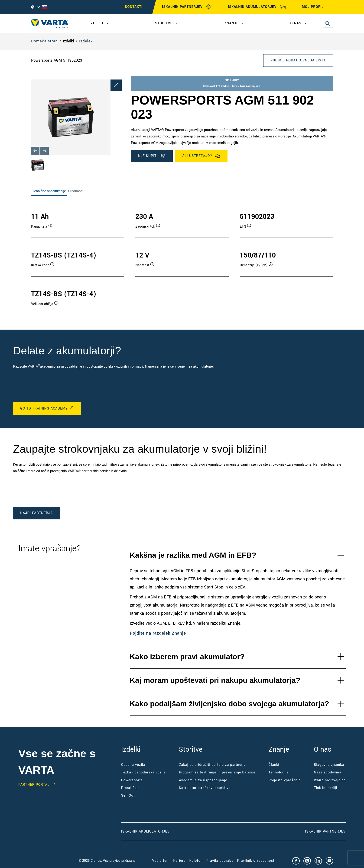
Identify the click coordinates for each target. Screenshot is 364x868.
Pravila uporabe (220, 861)
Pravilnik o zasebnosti (256, 861)
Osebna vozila (133, 765)
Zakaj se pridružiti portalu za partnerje (212, 765)
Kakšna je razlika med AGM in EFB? (193, 555)
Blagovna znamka (329, 765)
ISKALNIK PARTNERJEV (187, 7)
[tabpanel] (182, 259)
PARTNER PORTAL (34, 785)
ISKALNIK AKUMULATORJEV (257, 7)
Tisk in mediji (325, 788)
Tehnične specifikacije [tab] (49, 191)
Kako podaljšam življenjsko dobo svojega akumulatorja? (229, 704)
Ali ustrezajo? (201, 156)
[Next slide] (45, 151)
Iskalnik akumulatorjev (145, 831)
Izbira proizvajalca (330, 780)
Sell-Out (128, 796)
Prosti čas (130, 788)
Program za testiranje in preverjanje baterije (217, 772)
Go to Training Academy (44, 409)
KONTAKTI (134, 7)
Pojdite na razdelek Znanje (158, 633)
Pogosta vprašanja (285, 780)
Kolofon (196, 861)
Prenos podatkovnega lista (298, 60)
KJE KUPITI (152, 156)
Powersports (132, 780)
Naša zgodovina (328, 772)
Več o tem (161, 861)
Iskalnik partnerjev (325, 831)
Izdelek (86, 41)
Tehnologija (279, 772)
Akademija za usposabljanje (203, 780)
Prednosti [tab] (75, 191)
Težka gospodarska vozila (143, 772)
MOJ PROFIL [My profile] (317, 7)
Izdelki (96, 23)
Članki (274, 765)
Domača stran (44, 41)
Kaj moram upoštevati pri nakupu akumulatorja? (215, 680)
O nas (296, 23)
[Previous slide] (35, 151)
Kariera (179, 861)
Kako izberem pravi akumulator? (187, 657)
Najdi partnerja (36, 513)
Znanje (231, 23)
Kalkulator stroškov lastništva (205, 788)
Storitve (164, 23)
